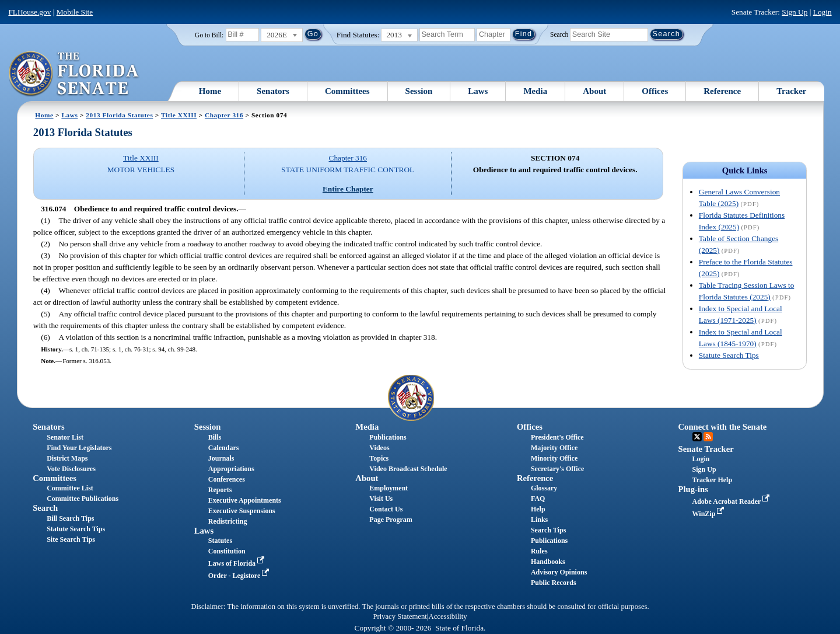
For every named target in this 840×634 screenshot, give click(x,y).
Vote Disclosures (71, 469)
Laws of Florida (237, 563)
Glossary (544, 488)
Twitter (697, 437)
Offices (655, 91)
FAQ (538, 499)
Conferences (227, 479)
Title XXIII (179, 115)
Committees (347, 91)
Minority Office (554, 458)
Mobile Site (75, 12)
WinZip (710, 514)
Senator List (65, 437)
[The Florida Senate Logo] (74, 74)
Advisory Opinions (559, 572)
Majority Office (554, 448)
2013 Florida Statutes (119, 115)
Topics (379, 458)
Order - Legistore (240, 576)
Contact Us (386, 509)
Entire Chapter (348, 189)
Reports (220, 490)
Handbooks (548, 562)
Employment (388, 488)
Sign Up (794, 12)
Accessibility (448, 616)
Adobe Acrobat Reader (732, 501)
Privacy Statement (400, 616)
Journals (221, 458)
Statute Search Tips (729, 355)
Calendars (224, 448)
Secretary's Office (557, 469)
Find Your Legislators (79, 448)
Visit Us (381, 499)
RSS (708, 437)
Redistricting (228, 521)
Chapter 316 (224, 115)
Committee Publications (83, 499)
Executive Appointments (245, 500)
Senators (273, 91)
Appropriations (231, 469)
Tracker (791, 91)
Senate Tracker (706, 449)
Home (210, 91)
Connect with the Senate (723, 427)
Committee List (70, 488)
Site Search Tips (71, 539)
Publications (388, 437)
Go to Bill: (209, 35)
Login (822, 12)
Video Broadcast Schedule (408, 469)
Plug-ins (693, 489)
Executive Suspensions (242, 511)
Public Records (554, 583)
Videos (379, 448)
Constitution (227, 551)
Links (539, 520)
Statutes (220, 541)
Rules (539, 551)
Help (538, 509)
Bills (215, 437)
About (594, 91)
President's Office (557, 437)
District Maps (67, 458)
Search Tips (548, 530)
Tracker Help (713, 480)
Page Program (391, 520)
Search (559, 34)
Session (419, 91)
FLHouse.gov (29, 12)
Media (535, 91)
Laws (478, 91)
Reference (722, 91)
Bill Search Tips (70, 518)
